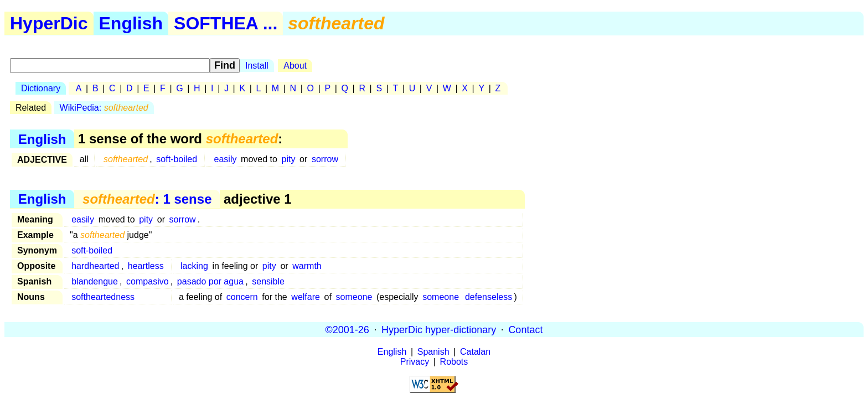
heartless (146, 266)
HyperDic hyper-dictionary (439, 329)
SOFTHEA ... (226, 23)
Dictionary (41, 88)
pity (289, 159)
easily (226, 159)
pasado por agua (210, 281)
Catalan (475, 352)
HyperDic (49, 23)
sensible (268, 281)
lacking (194, 266)
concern (242, 297)
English (131, 23)
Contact (525, 329)
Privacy (415, 362)
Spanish (433, 352)
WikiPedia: (104, 108)
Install (257, 66)
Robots (454, 362)
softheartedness (103, 297)
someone (354, 297)
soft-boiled (177, 159)
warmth (307, 266)
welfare (306, 297)
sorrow (325, 159)
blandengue (95, 281)
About (295, 66)
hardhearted (95, 266)
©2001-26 (347, 329)
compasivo (147, 281)
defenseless (489, 297)
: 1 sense (147, 199)
